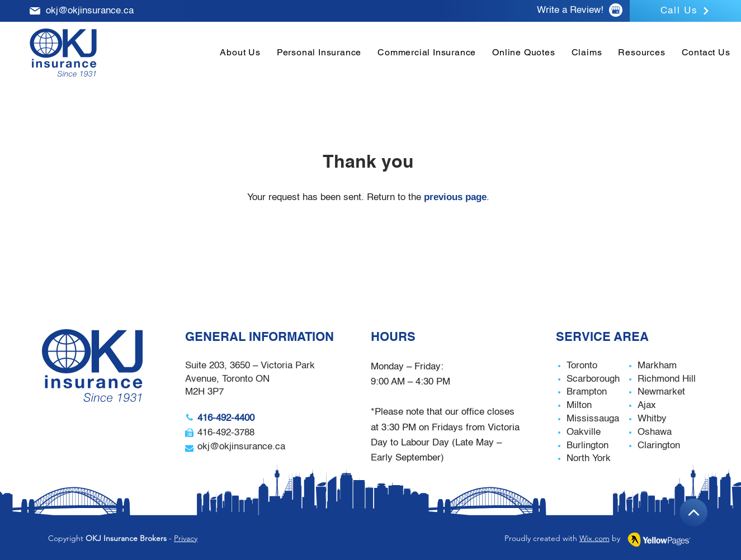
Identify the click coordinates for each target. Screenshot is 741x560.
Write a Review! (570, 10)
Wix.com (594, 538)
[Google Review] (616, 10)
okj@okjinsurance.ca (90, 11)
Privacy (186, 538)
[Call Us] (685, 11)
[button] (319, 52)
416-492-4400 (226, 418)
